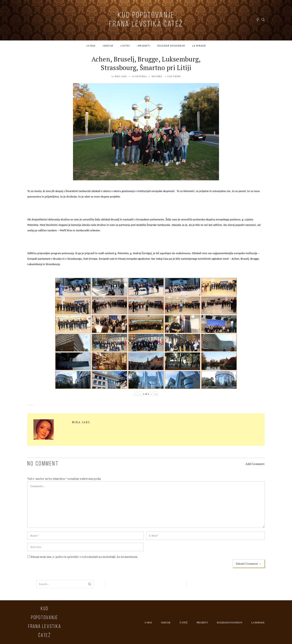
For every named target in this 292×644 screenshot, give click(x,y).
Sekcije (108, 46)
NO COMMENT (43, 464)
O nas (91, 46)
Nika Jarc (121, 76)
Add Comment (255, 464)
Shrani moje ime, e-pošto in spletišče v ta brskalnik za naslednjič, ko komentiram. (84, 557)
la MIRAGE (199, 46)
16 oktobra (139, 76)
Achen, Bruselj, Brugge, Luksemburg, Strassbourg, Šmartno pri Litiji (146, 63)
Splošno (157, 76)
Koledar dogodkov (171, 46)
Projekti (144, 46)
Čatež (126, 46)
